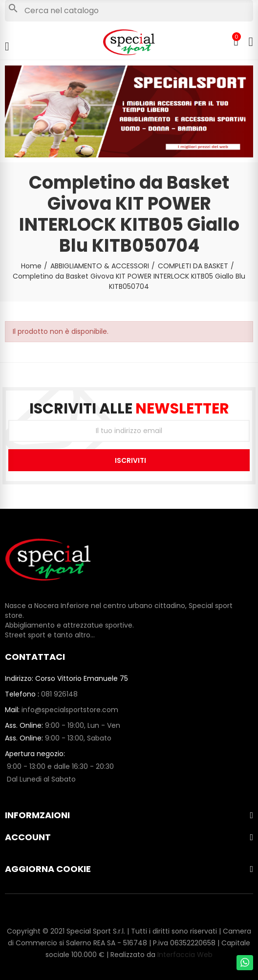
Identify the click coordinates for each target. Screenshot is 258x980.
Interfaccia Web (185, 955)
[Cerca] (129, 11)
